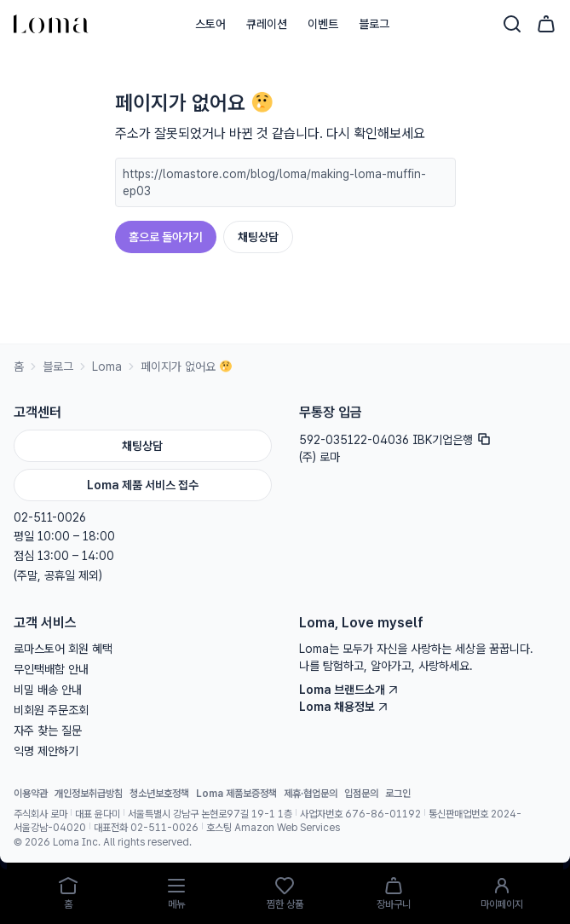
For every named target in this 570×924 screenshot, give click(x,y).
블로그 (374, 24)
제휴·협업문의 (311, 794)
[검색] (512, 24)
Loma (107, 367)
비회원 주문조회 (51, 710)
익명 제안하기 (46, 751)
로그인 (398, 794)
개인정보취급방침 (89, 794)
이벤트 (323, 24)
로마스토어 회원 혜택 (63, 649)
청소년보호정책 (159, 794)
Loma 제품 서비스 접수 (143, 485)
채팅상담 (258, 237)
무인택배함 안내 (51, 669)
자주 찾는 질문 (48, 731)
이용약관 (31, 794)
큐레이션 (267, 24)
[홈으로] (51, 24)
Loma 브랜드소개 (349, 690)
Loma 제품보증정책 (236, 794)
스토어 (210, 24)
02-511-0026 (50, 517)
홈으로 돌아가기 (166, 237)
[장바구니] (546, 24)
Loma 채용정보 (344, 707)
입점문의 (361, 794)
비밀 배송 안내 (48, 690)
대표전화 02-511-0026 (146, 828)
